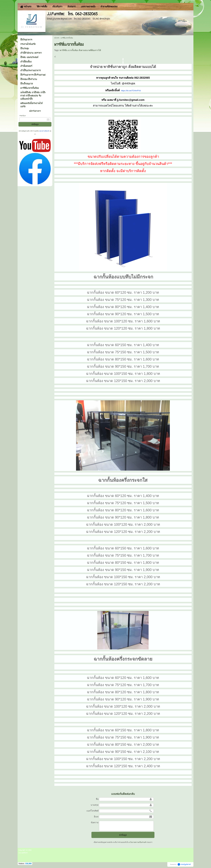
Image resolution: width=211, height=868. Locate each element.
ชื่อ (97, 799)
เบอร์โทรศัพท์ (92, 811)
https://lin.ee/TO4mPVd (131, 91)
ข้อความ (95, 822)
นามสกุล (95, 805)
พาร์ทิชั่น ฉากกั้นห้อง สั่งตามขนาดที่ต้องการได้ (80, 50)
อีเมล (96, 817)
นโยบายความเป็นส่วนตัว (44, 131)
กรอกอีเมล (22, 116)
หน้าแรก (57, 38)
